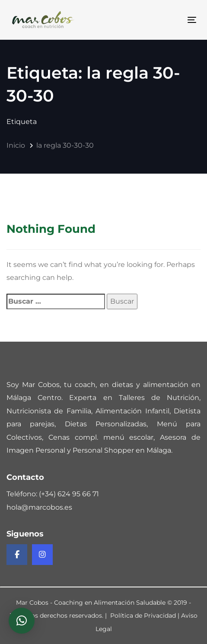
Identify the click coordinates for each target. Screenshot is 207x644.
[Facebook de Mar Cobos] (17, 555)
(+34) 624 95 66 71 (69, 494)
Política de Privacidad (143, 615)
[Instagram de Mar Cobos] (42, 555)
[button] (22, 621)
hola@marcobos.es (39, 507)
